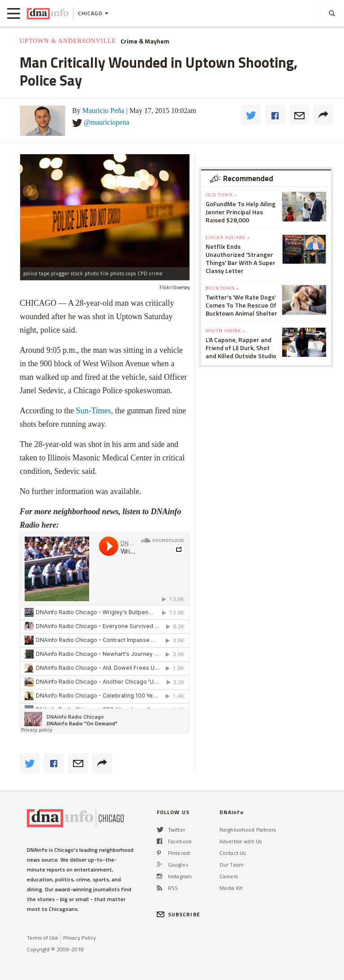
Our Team (232, 865)
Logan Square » (228, 237)
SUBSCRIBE (178, 914)
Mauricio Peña (103, 111)
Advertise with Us (241, 841)
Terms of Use (43, 938)
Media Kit (231, 888)
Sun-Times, (94, 411)
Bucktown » (222, 288)
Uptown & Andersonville (68, 41)
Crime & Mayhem (145, 41)
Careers (229, 876)
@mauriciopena (107, 122)
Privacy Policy (80, 938)
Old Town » (221, 195)
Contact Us (232, 853)
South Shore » (226, 331)
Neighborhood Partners (248, 830)
